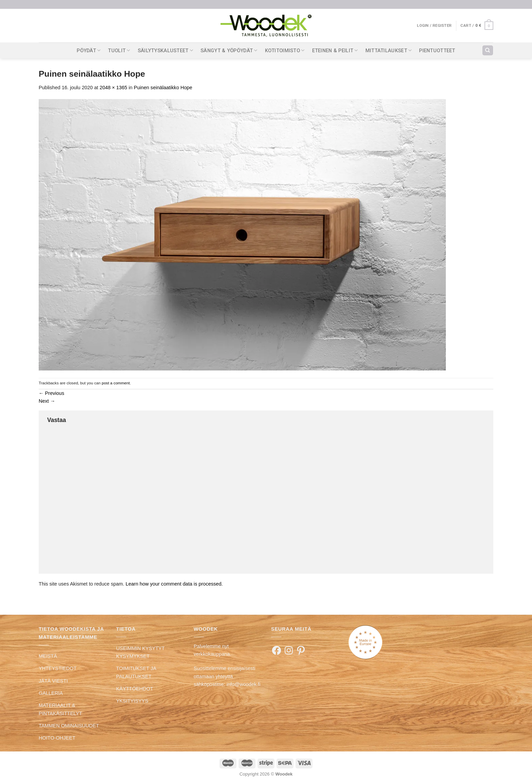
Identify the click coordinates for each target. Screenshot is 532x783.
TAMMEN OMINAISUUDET (69, 726)
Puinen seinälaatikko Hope (163, 88)
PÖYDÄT (89, 50)
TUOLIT (119, 50)
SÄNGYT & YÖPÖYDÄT (229, 50)
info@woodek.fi (244, 684)
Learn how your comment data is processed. (174, 584)
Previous (51, 393)
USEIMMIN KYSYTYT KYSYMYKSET (140, 652)
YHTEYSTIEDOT (58, 668)
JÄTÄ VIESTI (53, 681)
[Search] (488, 51)
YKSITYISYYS (132, 701)
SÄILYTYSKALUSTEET (165, 50)
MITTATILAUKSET (389, 50)
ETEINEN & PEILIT (335, 50)
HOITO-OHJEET (57, 738)
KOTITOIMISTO (285, 50)
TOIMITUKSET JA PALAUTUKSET (136, 672)
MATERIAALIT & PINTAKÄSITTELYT (60, 709)
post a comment (116, 383)
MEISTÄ (48, 656)
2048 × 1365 (113, 88)
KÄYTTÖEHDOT (135, 689)
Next (47, 401)
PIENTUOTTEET (437, 51)
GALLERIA (51, 693)
